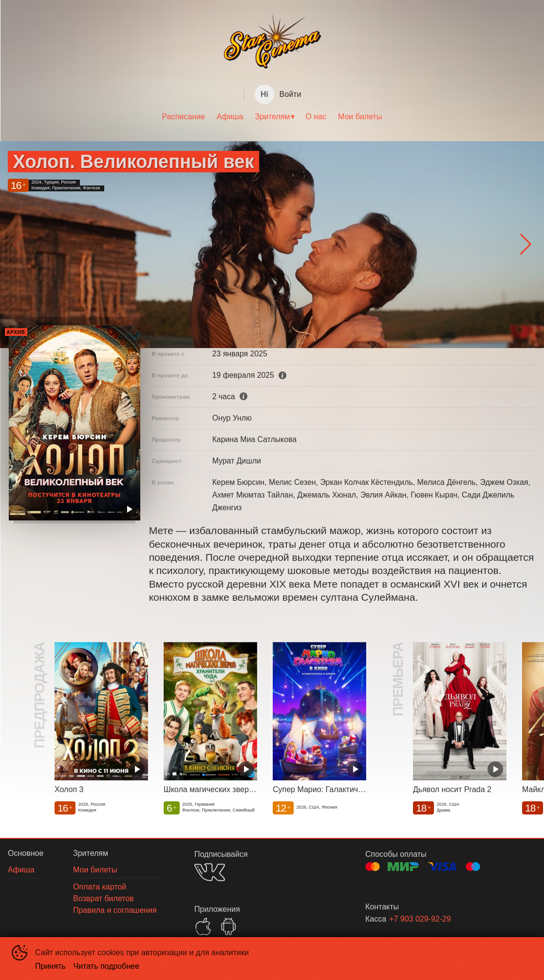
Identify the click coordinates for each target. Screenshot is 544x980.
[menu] (272, 117)
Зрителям (273, 117)
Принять (50, 966)
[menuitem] (184, 117)
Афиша (230, 117)
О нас (316, 117)
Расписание (184, 117)
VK (210, 872)
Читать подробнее (107, 966)
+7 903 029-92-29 (420, 919)
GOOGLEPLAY (228, 926)
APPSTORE (203, 926)
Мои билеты (360, 117)
